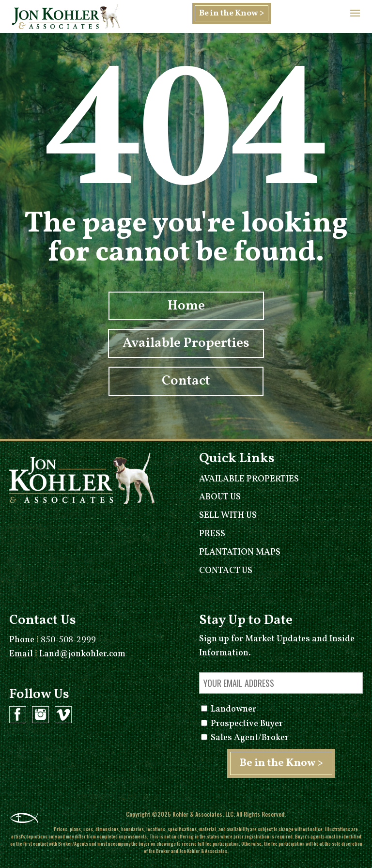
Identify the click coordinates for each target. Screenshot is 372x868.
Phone (53, 640)
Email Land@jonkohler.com (67, 654)
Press (212, 534)
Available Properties (186, 344)
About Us (220, 497)
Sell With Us (228, 516)
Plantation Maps (240, 552)
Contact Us (226, 571)
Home (186, 306)
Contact (186, 381)
